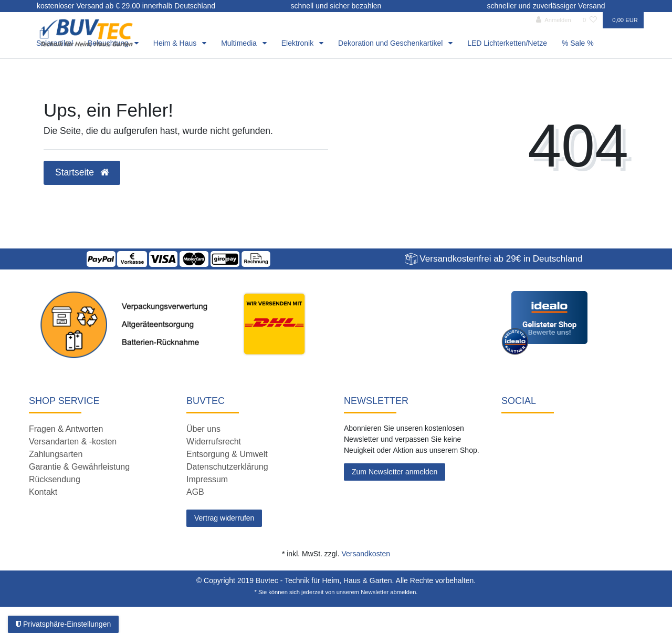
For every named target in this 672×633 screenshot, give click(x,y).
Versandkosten (366, 554)
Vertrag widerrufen (224, 518)
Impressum (207, 479)
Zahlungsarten (56, 454)
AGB (195, 492)
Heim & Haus (176, 43)
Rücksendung (55, 479)
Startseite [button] (82, 172)
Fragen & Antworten (66, 429)
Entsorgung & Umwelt (227, 454)
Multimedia (240, 43)
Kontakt (43, 492)
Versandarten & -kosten (73, 442)
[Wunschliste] (590, 20)
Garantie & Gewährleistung (79, 467)
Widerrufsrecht (214, 442)
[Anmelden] (554, 20)
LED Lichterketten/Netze (507, 43)
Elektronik (298, 43)
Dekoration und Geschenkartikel (391, 43)
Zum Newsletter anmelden (395, 472)
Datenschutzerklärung (227, 467)
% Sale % (578, 43)
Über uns (203, 429)
